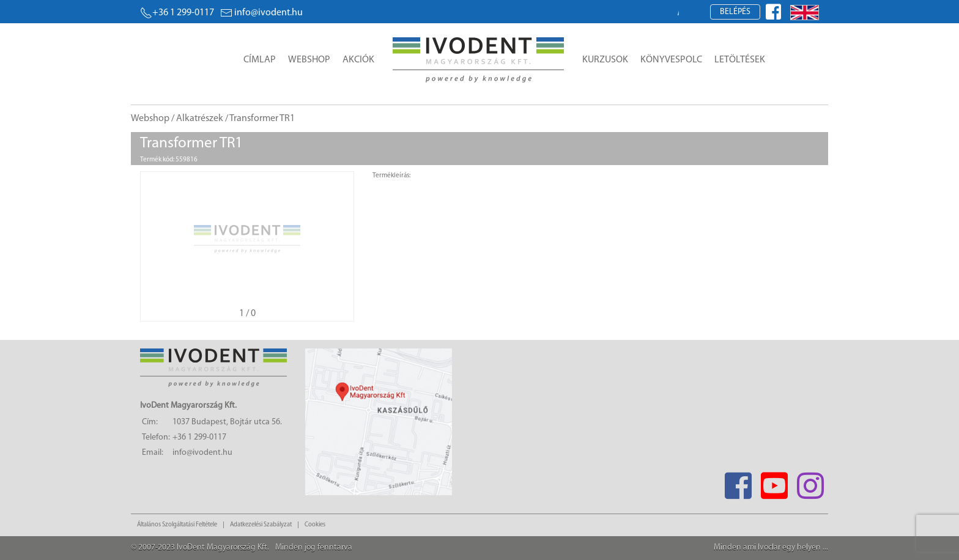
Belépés (735, 12)
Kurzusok (605, 60)
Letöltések (740, 60)
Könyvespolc (671, 60)
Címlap (260, 60)
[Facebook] (738, 482)
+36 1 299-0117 (177, 13)
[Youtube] (774, 482)
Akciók (358, 60)
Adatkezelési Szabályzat (261, 525)
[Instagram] (810, 482)
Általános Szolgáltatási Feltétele (177, 525)
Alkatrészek (200, 119)
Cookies (315, 525)
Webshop (309, 60)
